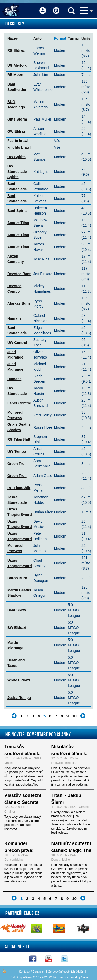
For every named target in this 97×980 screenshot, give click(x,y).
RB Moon (15, 75)
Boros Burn (17, 578)
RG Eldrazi (16, 50)
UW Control (17, 343)
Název (12, 38)
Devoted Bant (19, 274)
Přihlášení (43, 7)
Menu (84, 11)
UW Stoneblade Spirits (17, 172)
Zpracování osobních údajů (66, 972)
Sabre (85, 977)
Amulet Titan (18, 223)
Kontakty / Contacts (31, 972)
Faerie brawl (18, 141)
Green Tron (17, 464)
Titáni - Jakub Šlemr (66, 799)
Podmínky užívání (21, 977)
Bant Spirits (17, 211)
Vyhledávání (71, 11)
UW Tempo (17, 451)
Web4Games (57, 977)
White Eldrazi (19, 680)
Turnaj (73, 38)
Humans (14, 318)
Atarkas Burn (19, 303)
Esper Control (19, 403)
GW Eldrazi (17, 131)
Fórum (56, 7)
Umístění (89, 38)
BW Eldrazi (17, 628)
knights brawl (19, 147)
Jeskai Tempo (19, 698)
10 (74, 716)
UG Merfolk (17, 65)
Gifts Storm (17, 119)
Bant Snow (17, 610)
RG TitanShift (19, 439)
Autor (38, 38)
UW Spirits (16, 157)
